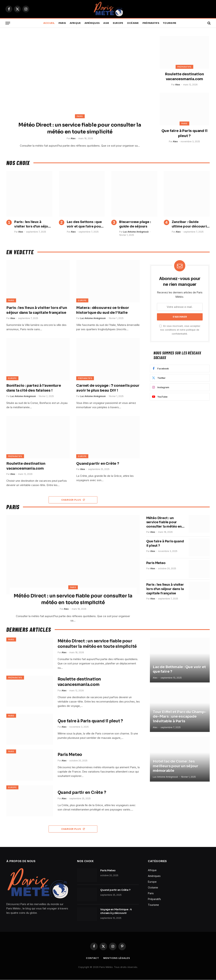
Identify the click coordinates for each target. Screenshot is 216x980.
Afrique (75, 23)
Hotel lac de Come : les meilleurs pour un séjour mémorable (175, 766)
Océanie (133, 23)
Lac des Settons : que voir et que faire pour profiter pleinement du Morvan (85, 224)
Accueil (49, 23)
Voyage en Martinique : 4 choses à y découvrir (116, 911)
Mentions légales (117, 958)
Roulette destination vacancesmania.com (184, 77)
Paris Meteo (156, 568)
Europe (118, 23)
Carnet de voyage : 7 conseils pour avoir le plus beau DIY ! (108, 388)
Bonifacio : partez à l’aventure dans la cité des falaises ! (34, 388)
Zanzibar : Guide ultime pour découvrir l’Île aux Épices (190, 224)
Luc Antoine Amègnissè (136, 232)
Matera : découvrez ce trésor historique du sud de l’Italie (103, 310)
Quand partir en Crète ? (98, 464)
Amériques (92, 23)
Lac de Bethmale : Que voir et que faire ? (179, 670)
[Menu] (8, 23)
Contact (92, 958)
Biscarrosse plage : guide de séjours (135, 224)
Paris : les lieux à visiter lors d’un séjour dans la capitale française (33, 224)
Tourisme (170, 23)
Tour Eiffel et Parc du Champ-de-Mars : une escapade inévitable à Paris (180, 717)
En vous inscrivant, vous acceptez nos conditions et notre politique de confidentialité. (180, 330)
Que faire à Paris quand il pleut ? (184, 133)
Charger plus (73, 500)
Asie (106, 23)
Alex (73, 139)
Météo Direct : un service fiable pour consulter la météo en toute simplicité (80, 128)
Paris (62, 23)
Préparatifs (151, 23)
